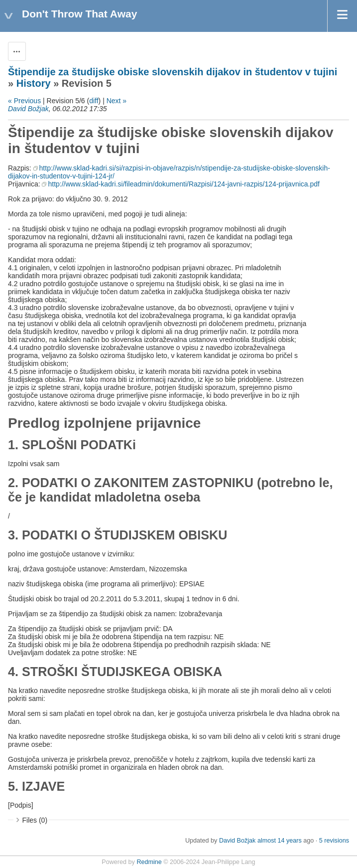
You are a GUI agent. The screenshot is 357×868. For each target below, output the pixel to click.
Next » (117, 101)
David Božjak (28, 109)
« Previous (24, 101)
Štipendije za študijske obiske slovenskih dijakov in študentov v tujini (173, 72)
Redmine (149, 862)
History (34, 83)
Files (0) (35, 820)
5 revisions (334, 841)
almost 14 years (280, 841)
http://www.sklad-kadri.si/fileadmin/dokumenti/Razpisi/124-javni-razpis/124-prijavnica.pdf (183, 184)
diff (94, 101)
